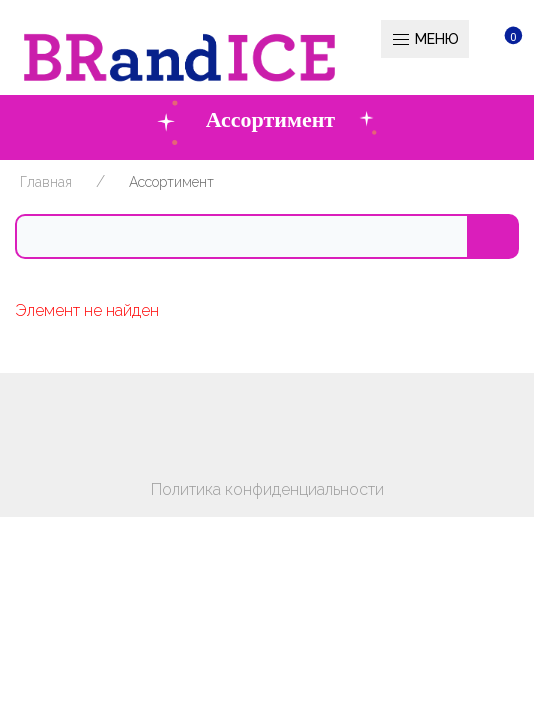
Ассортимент (171, 182)
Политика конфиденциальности (267, 489)
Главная (46, 182)
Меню (425, 40)
